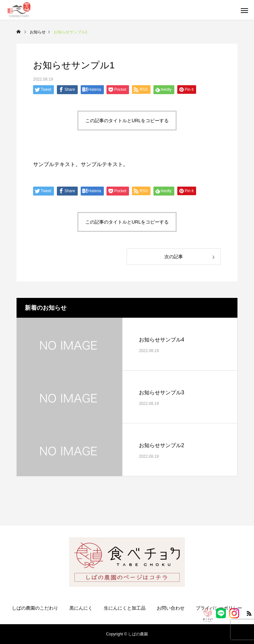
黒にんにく (81, 608)
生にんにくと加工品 (125, 608)
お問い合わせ (171, 608)
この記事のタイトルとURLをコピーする (127, 121)
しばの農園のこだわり (35, 608)
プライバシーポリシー (219, 608)
